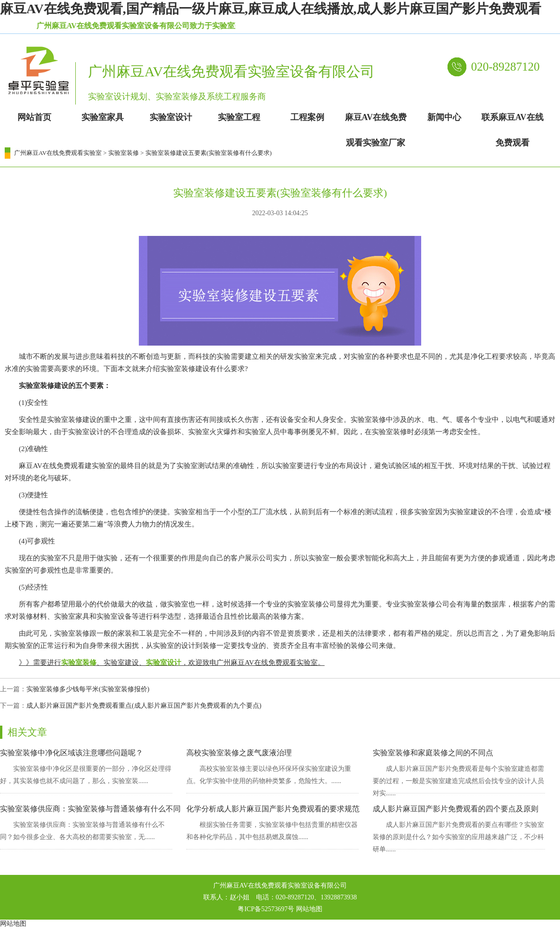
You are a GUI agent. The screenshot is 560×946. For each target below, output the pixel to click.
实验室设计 (164, 663)
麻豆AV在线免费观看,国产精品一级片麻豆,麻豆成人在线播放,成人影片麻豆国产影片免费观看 (271, 9)
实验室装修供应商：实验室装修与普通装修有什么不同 (90, 809)
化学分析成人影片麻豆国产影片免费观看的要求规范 (273, 809)
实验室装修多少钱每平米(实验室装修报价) (88, 689)
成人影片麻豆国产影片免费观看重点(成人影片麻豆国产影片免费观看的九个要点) (144, 706)
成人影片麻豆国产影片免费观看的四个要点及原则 (456, 809)
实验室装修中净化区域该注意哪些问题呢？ (72, 753)
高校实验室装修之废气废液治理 (239, 753)
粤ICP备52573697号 (266, 909)
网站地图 (309, 909)
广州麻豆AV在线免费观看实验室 (58, 153)
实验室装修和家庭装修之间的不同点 (433, 753)
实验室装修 (124, 153)
